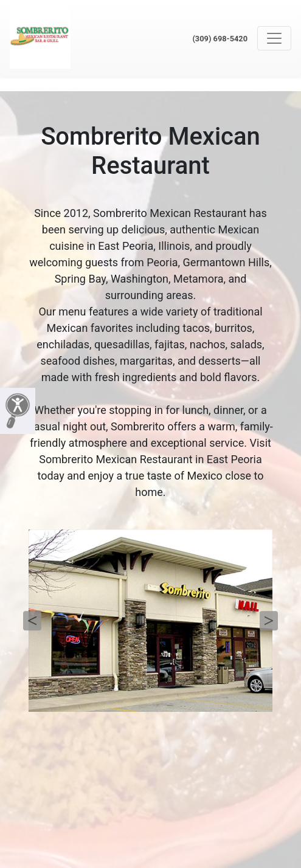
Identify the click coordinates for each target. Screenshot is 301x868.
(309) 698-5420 (220, 39)
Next (269, 621)
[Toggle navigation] (274, 38)
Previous (32, 621)
